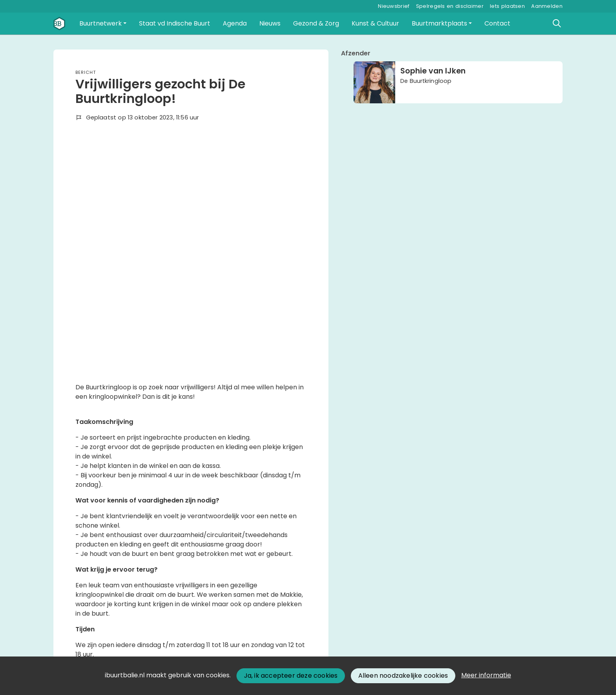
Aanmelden (547, 6)
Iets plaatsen (507, 6)
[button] (103, 24)
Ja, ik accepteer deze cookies (291, 676)
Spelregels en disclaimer (450, 6)
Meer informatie (486, 675)
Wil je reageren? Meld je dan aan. (126, 591)
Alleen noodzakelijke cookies (403, 676)
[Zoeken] (557, 24)
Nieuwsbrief (394, 6)
